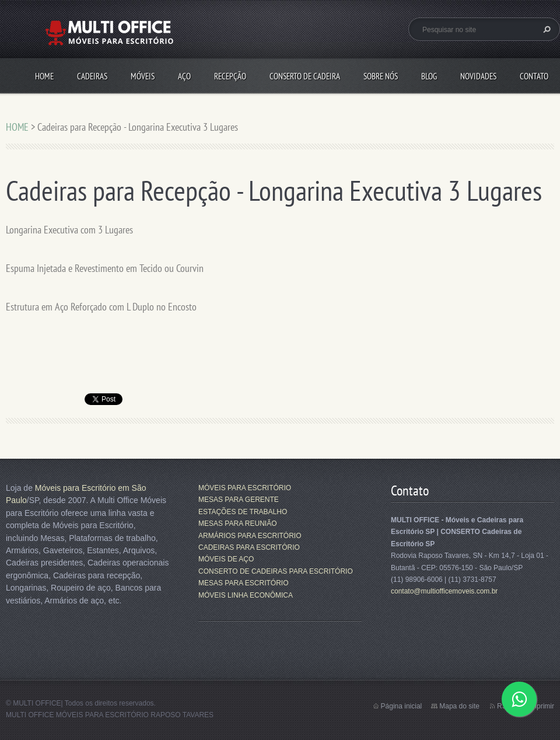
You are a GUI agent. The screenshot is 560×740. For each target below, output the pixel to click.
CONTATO (534, 76)
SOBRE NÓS (381, 76)
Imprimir (542, 706)
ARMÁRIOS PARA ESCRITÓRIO (250, 536)
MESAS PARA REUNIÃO (237, 523)
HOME (44, 76)
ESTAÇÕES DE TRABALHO (243, 512)
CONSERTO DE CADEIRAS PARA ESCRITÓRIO (276, 571)
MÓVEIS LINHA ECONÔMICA (246, 595)
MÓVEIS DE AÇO (226, 559)
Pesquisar (545, 29)
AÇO (184, 76)
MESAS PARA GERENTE (239, 500)
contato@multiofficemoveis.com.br (444, 591)
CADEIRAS (92, 76)
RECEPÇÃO (230, 76)
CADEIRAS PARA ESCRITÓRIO (249, 547)
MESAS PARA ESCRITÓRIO (243, 583)
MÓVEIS (143, 76)
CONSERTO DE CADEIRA (305, 76)
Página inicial (402, 706)
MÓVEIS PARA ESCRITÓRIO (245, 488)
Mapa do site (459, 706)
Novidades (478, 76)
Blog (429, 76)
